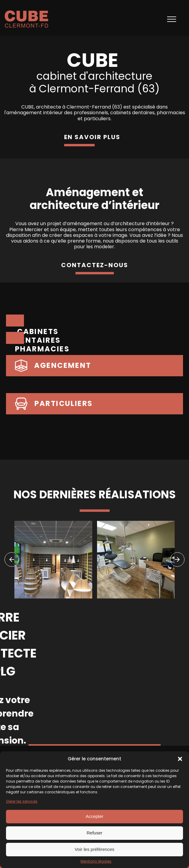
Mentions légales (96, 861)
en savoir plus (92, 137)
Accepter (94, 816)
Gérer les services (22, 801)
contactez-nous (95, 265)
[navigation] (12, 559)
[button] (180, 759)
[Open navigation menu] (172, 19)
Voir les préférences (94, 849)
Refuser (94, 833)
